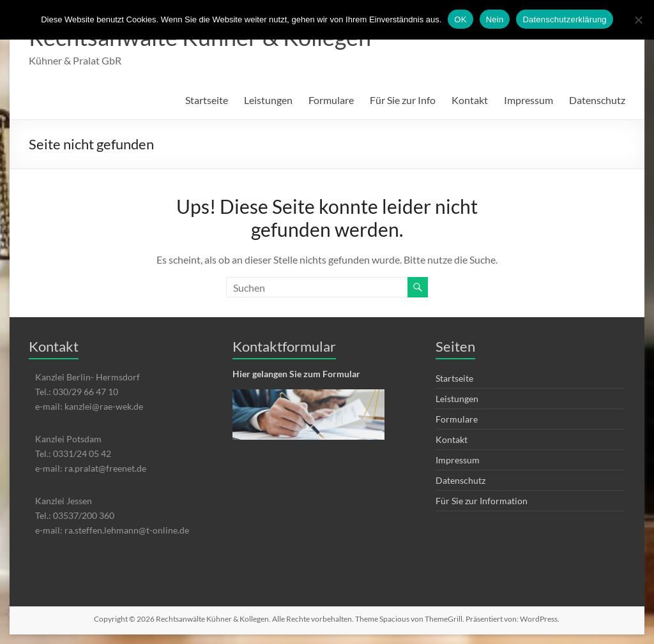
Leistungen (268, 100)
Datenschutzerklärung (564, 19)
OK (460, 19)
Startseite (207, 100)
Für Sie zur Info (403, 100)
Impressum (529, 100)
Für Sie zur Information (482, 501)
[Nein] (638, 20)
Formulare (331, 100)
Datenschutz (597, 100)
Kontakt (470, 100)
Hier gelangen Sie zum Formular (296, 374)
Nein (495, 19)
